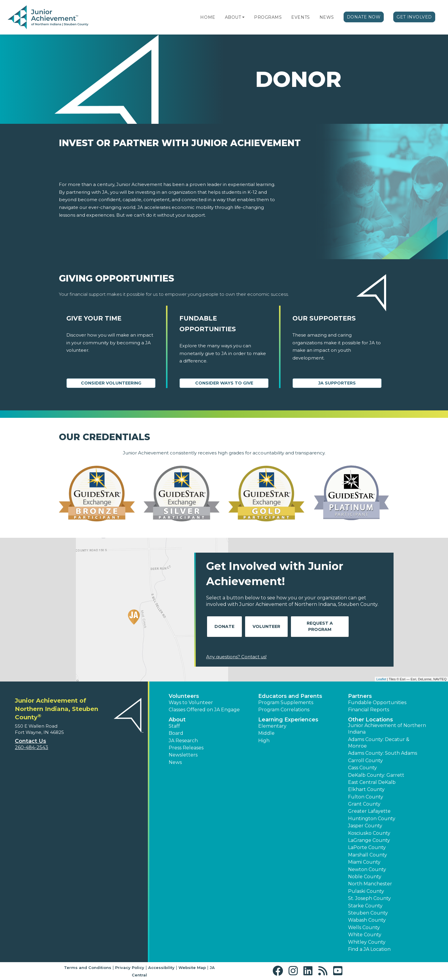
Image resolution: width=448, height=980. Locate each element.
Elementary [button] (272, 726)
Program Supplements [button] (286, 702)
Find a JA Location (369, 949)
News (327, 17)
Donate (224, 626)
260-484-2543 (32, 747)
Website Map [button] (192, 968)
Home (208, 17)
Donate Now (364, 17)
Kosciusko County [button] (369, 833)
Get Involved (414, 17)
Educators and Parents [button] (290, 696)
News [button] (175, 762)
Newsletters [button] (183, 755)
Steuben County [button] (368, 913)
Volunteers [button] (184, 696)
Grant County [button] (364, 804)
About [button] (177, 720)
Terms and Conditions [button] (88, 968)
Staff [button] (174, 726)
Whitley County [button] (367, 942)
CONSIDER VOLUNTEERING (111, 383)
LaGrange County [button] (369, 840)
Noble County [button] (365, 877)
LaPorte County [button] (367, 847)
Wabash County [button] (367, 920)
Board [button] (176, 733)
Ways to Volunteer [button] (191, 702)
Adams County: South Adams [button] (383, 753)
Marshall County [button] (368, 855)
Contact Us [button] (30, 741)
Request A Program (320, 626)
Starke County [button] (365, 906)
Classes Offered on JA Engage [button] (204, 710)
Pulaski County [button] (366, 891)
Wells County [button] (364, 927)
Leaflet (381, 679)
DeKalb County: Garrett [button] (376, 775)
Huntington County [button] (372, 819)
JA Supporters (337, 383)
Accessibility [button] (161, 968)
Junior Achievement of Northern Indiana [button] (387, 729)
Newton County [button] (367, 869)
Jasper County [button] (365, 826)
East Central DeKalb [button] (372, 782)
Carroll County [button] (365, 761)
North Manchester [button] (370, 884)
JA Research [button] (183, 741)
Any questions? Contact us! (236, 657)
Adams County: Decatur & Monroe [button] (379, 743)
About (233, 17)
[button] (243, 17)
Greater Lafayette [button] (369, 811)
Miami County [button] (364, 862)
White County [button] (365, 935)
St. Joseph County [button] (369, 898)
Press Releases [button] (186, 748)
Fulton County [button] (366, 797)
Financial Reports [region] (369, 710)
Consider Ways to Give (224, 383)
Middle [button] (266, 733)
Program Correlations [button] (284, 710)
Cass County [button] (362, 768)
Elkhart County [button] (366, 789)
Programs (268, 17)
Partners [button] (360, 696)
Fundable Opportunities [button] (377, 702)
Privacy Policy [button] (130, 968)
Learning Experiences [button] (288, 720)
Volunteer (266, 626)
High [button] (264, 741)
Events (300, 17)
